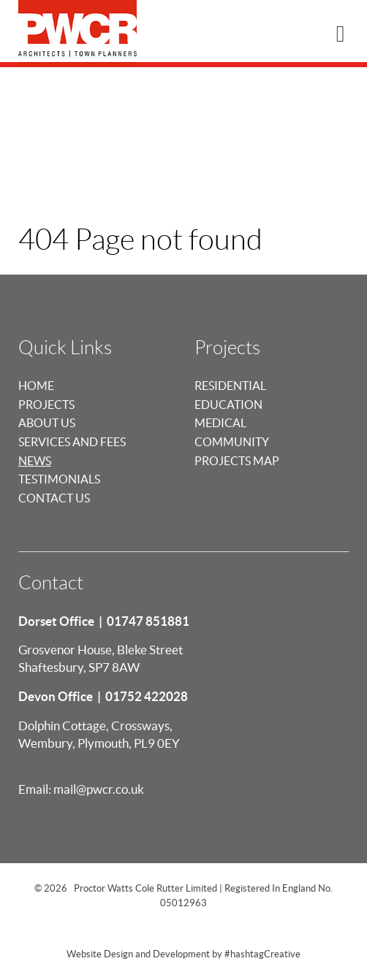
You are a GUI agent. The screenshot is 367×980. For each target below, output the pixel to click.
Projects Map (237, 461)
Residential (230, 386)
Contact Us (54, 498)
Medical (220, 423)
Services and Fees (72, 442)
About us (47, 423)
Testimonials (59, 479)
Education (228, 405)
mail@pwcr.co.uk (99, 789)
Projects (46, 405)
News (35, 461)
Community (232, 442)
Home (36, 386)
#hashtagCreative (262, 954)
